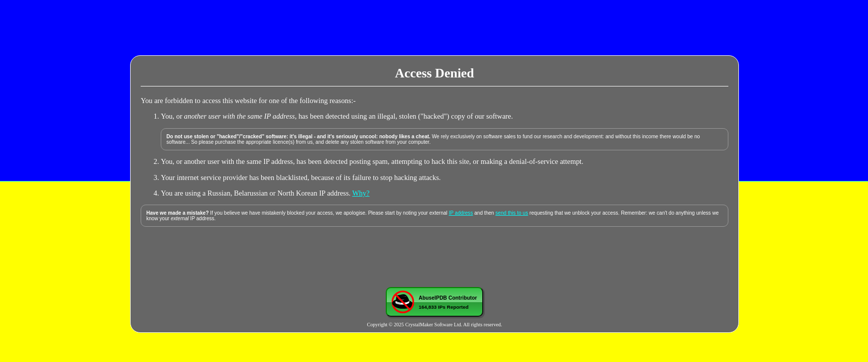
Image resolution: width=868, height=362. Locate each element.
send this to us (512, 213)
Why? (361, 193)
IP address (461, 213)
